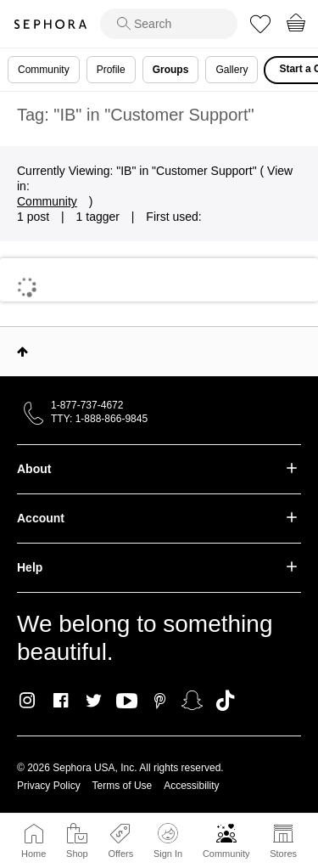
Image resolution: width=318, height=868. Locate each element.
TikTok (225, 701)
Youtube (127, 702)
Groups (171, 70)
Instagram (28, 701)
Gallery (232, 70)
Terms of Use (123, 786)
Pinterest (160, 701)
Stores (283, 854)
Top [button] (22, 352)
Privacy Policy (49, 786)
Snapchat (192, 701)
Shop (77, 854)
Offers (120, 854)
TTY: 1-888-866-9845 (99, 419)
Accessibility (191, 786)
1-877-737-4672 (87, 405)
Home (33, 854)
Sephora (50, 24)
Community (226, 854)
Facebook (61, 701)
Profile (111, 70)
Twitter (94, 701)
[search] (169, 24)
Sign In (168, 841)
